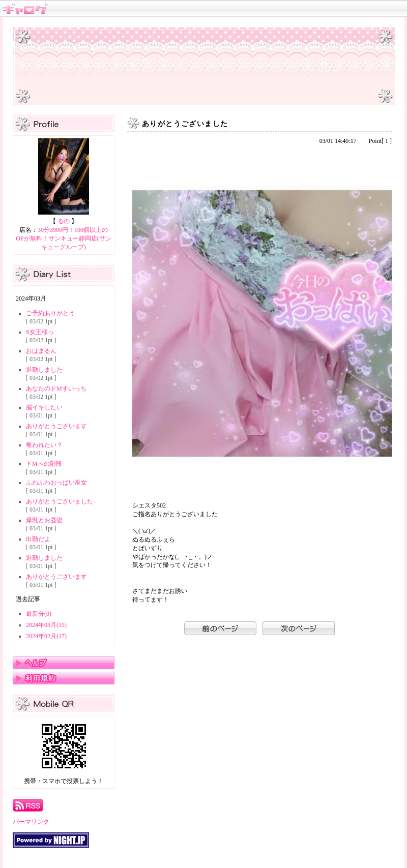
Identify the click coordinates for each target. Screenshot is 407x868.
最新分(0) (39, 614)
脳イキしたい (44, 407)
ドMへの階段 (44, 464)
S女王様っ (40, 332)
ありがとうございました (60, 501)
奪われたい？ (44, 445)
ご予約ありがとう (50, 313)
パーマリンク (31, 822)
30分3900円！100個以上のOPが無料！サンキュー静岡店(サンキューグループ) (63, 238)
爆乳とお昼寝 (44, 520)
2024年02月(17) (46, 636)
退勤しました (44, 370)
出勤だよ (38, 539)
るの (64, 221)
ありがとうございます (56, 426)
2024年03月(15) (46, 625)
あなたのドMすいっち (56, 388)
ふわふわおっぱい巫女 (56, 483)
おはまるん (41, 351)
